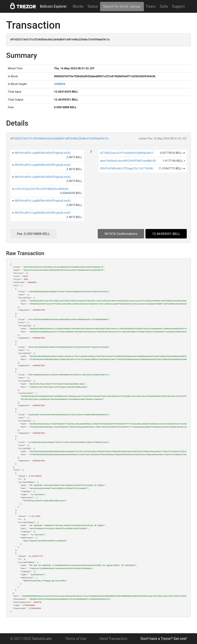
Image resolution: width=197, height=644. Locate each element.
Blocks (78, 6)
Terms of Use (76, 639)
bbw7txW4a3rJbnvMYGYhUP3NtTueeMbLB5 (128, 161)
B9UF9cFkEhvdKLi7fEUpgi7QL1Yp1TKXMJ (127, 168)
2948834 (60, 84)
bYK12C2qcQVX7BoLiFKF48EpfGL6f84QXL (42, 189)
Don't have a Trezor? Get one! (164, 639)
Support (178, 6)
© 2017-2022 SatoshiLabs (31, 639)
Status (93, 6)
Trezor (151, 6)
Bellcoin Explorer (53, 6)
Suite (164, 6)
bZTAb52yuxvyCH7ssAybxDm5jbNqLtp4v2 (127, 153)
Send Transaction (113, 639)
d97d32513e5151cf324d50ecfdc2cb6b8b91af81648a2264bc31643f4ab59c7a (59, 139)
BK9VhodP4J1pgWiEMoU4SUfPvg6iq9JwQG (43, 153)
